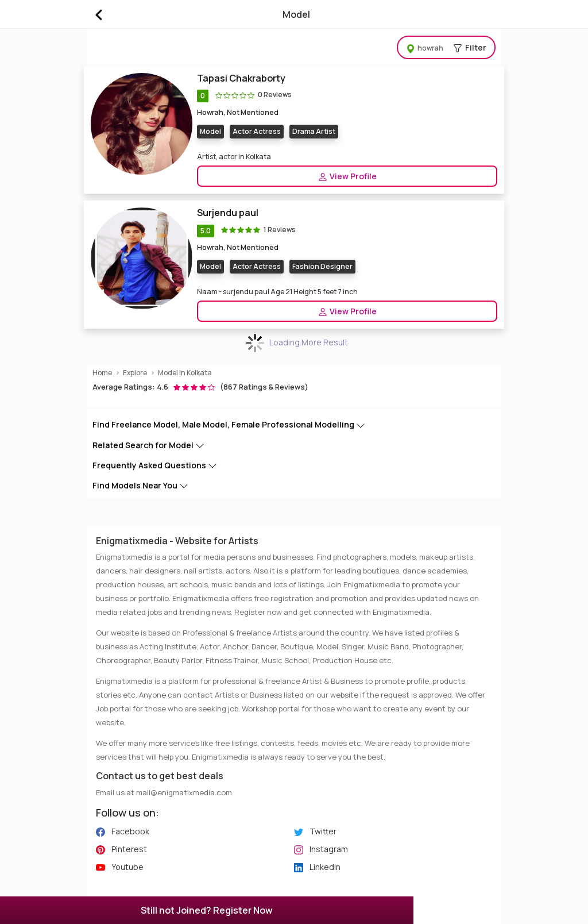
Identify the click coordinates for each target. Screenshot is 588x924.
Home (102, 373)
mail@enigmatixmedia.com (184, 792)
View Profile (347, 176)
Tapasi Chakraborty (241, 78)
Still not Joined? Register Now (207, 910)
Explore (135, 373)
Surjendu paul (228, 213)
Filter (446, 47)
